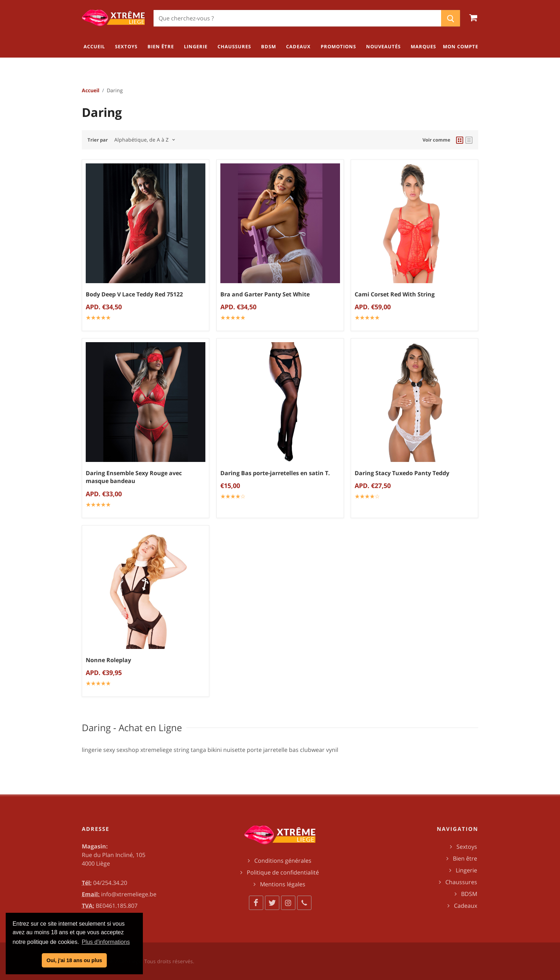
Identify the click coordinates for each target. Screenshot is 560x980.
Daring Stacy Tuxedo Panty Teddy (402, 473)
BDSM (469, 894)
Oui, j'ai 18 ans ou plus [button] (74, 960)
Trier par (98, 140)
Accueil (91, 90)
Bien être (465, 858)
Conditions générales (283, 861)
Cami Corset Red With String (395, 294)
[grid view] (460, 140)
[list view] (469, 140)
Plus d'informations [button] (106, 942)
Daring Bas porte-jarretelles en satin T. (275, 473)
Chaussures (461, 882)
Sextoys (467, 847)
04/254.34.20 (110, 883)
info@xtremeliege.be (129, 894)
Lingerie (466, 870)
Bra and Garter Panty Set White (265, 294)
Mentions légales (283, 884)
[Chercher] (297, 18)
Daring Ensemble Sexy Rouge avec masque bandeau (134, 477)
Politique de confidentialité (283, 872)
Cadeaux (466, 906)
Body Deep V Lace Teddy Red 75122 (134, 294)
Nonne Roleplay (108, 660)
